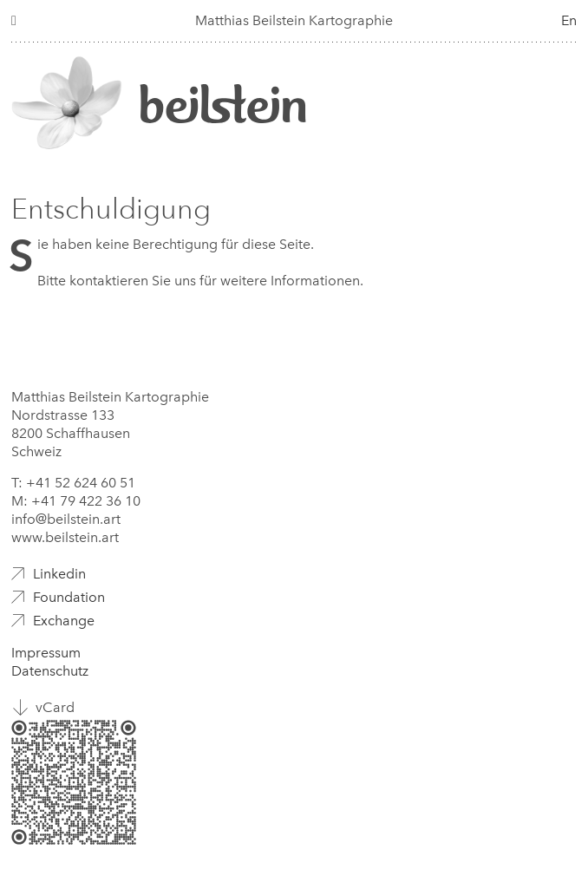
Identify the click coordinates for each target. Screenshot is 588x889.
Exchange (64, 621)
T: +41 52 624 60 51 (73, 483)
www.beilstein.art (65, 537)
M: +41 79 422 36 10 (76, 501)
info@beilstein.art (66, 519)
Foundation (69, 597)
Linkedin (59, 574)
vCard (55, 707)
